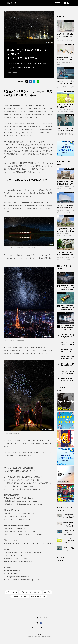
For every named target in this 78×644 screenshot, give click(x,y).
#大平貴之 (47, 592)
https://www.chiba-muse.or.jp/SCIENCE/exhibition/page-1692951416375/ (28, 543)
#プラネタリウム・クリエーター (31, 592)
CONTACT (44, 628)
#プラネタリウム (12, 592)
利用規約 (39, 634)
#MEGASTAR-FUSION (38, 596)
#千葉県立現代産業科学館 (20, 596)
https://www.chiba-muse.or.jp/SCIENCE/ (28, 580)
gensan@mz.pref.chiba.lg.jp (20, 577)
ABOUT (33, 628)
